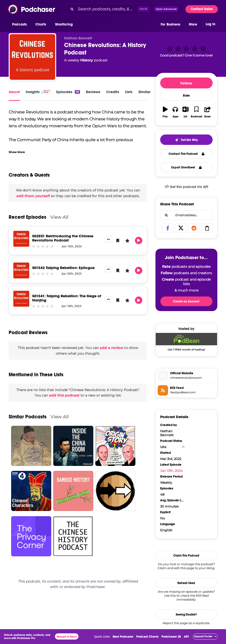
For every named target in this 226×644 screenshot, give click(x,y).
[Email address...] (186, 215)
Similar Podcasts (28, 417)
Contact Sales (202, 9)
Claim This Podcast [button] (186, 556)
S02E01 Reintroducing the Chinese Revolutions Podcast (63, 238)
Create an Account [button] (186, 301)
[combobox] (123, 9)
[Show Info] (183, 447)
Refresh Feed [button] (186, 583)
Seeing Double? (186, 615)
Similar (144, 92)
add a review (112, 348)
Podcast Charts (147, 637)
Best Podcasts (123, 637)
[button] (21, 25)
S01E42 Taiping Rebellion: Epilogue (63, 268)
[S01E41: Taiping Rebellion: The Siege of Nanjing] (21, 299)
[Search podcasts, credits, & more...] (106, 9)
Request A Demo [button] (67, 637)
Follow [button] (186, 83)
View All (59, 217)
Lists (129, 92)
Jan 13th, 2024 (171, 471)
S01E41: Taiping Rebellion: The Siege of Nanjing (67, 298)
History (87, 60)
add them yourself (33, 196)
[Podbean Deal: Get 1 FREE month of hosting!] (186, 343)
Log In (211, 24)
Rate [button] (186, 96)
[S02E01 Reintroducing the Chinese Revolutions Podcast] (21, 239)
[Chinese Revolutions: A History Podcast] (32, 57)
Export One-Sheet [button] (187, 167)
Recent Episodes (27, 217)
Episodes (68, 92)
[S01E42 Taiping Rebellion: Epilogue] (21, 270)
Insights (38, 92)
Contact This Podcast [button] (187, 154)
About (14, 92)
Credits (113, 92)
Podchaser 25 (171, 637)
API (186, 637)
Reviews (93, 92)
